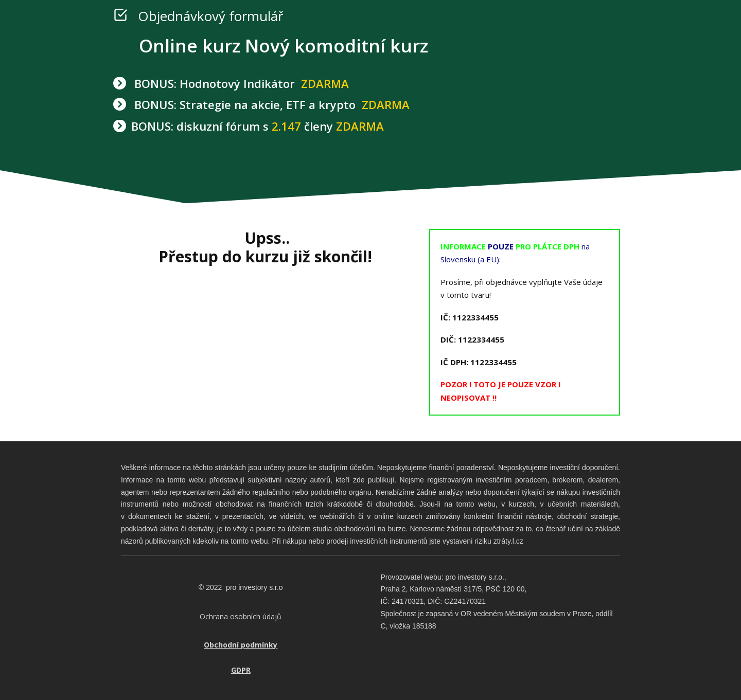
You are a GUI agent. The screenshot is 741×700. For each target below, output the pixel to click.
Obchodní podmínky (241, 645)
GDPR (241, 670)
